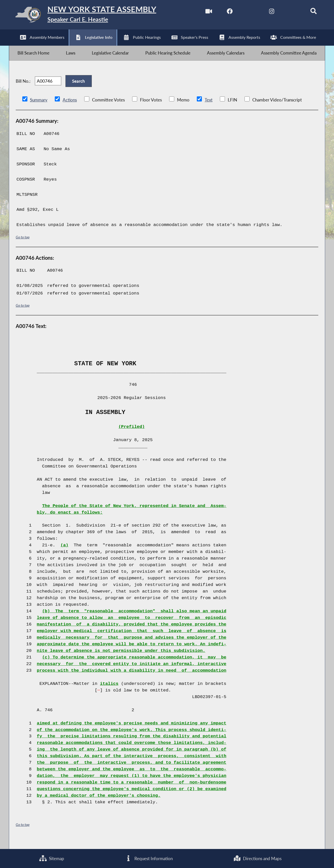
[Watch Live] (203, 12)
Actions (69, 107)
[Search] (310, 12)
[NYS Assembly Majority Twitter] (246, 12)
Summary (39, 107)
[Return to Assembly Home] (89, 16)
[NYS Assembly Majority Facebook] (224, 12)
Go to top (23, 244)
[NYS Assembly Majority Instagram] (267, 12)
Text (208, 107)
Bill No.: (23, 87)
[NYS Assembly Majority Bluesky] (288, 12)
